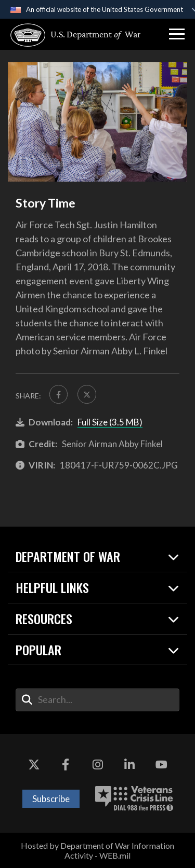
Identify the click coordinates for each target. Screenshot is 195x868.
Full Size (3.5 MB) (110, 422)
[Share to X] (87, 394)
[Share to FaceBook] (59, 394)
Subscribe (51, 799)
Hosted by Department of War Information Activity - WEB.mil (97, 850)
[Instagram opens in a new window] (98, 765)
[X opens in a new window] (34, 765)
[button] (177, 34)
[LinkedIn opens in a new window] (129, 765)
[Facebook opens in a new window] (66, 765)
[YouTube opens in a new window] (161, 765)
